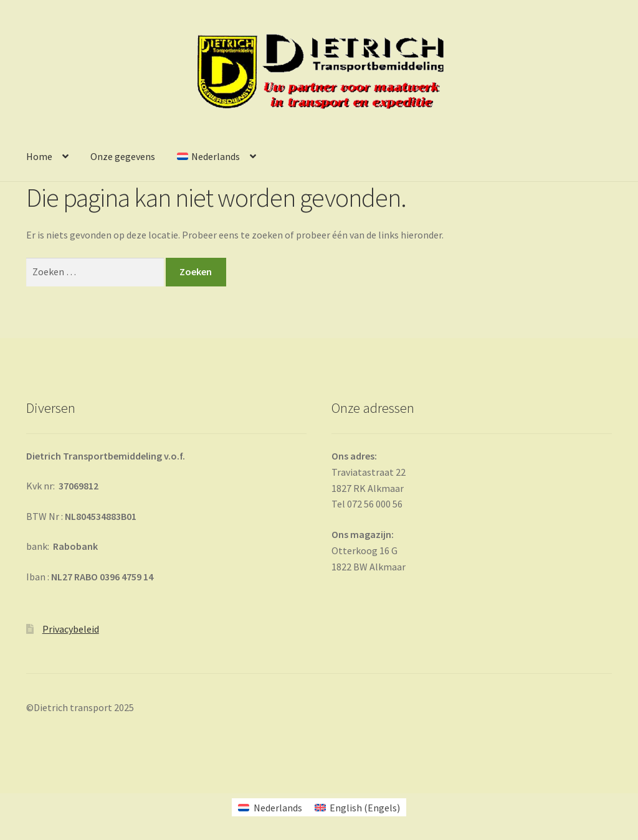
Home (39, 156)
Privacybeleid (71, 629)
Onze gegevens (123, 156)
